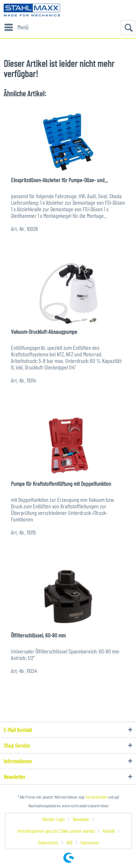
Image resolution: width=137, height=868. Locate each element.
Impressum (90, 843)
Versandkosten (97, 797)
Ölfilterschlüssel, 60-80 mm (38, 635)
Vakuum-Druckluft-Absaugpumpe (44, 331)
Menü (16, 26)
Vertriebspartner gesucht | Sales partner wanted (56, 831)
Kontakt (109, 831)
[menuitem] (16, 27)
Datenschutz (48, 843)
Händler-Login (54, 819)
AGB (69, 843)
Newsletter (81, 819)
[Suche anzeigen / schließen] (128, 27)
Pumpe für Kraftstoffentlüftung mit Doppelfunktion (61, 483)
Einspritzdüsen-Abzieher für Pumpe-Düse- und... (59, 180)
